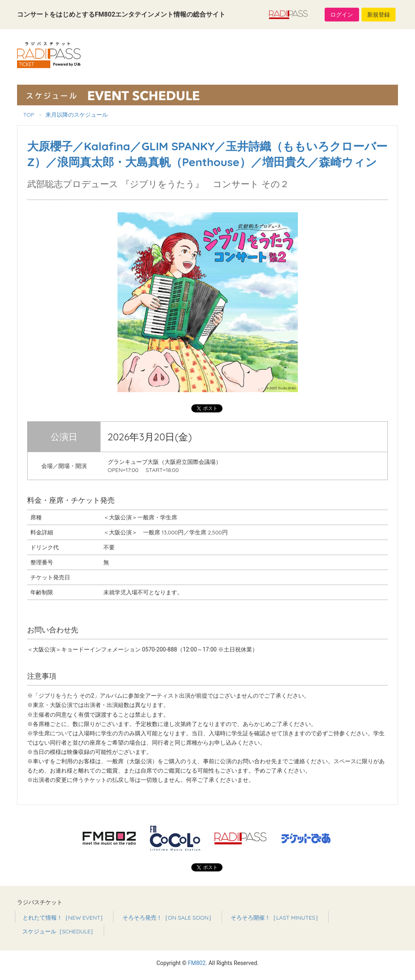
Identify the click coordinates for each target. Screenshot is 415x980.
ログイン (342, 15)
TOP (29, 115)
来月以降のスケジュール (77, 115)
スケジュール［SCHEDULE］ (59, 931)
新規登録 (379, 15)
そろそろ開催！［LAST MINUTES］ (276, 918)
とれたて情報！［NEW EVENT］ (64, 918)
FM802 (197, 963)
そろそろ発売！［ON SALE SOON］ (168, 918)
